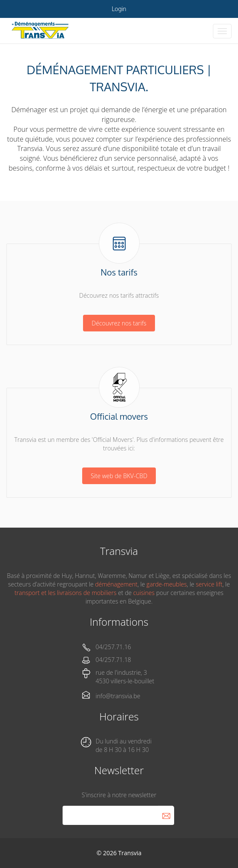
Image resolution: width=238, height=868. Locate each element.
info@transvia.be (118, 696)
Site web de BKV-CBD (119, 476)
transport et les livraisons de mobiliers (65, 593)
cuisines (144, 593)
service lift (209, 584)
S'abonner (166, 815)
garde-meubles (167, 584)
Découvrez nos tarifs (119, 323)
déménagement (116, 584)
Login (119, 9)
